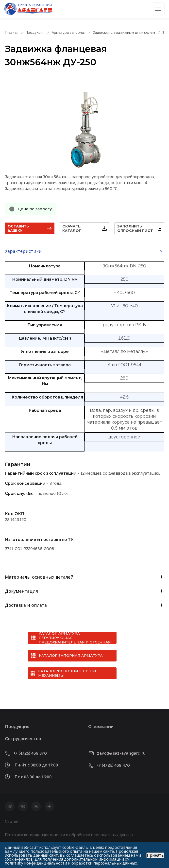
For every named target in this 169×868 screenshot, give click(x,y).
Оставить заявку (18, 228)
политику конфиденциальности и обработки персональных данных (71, 863)
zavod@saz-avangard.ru (121, 753)
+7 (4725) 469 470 (113, 765)
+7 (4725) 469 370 (30, 753)
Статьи (12, 822)
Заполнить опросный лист (135, 228)
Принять (155, 855)
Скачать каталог (72, 228)
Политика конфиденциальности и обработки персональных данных (69, 835)
